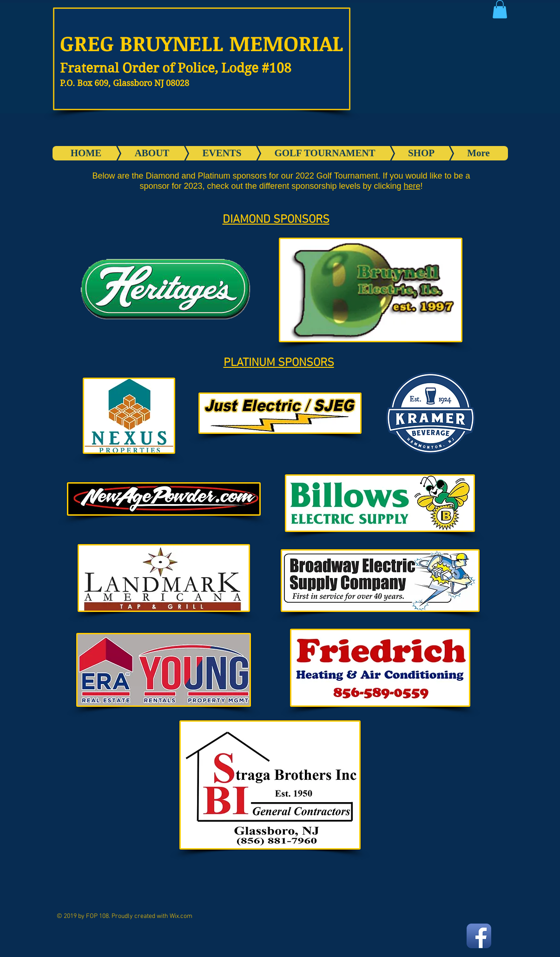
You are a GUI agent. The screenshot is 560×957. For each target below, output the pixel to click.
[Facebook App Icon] (479, 936)
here (412, 186)
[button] (500, 9)
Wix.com (181, 916)
